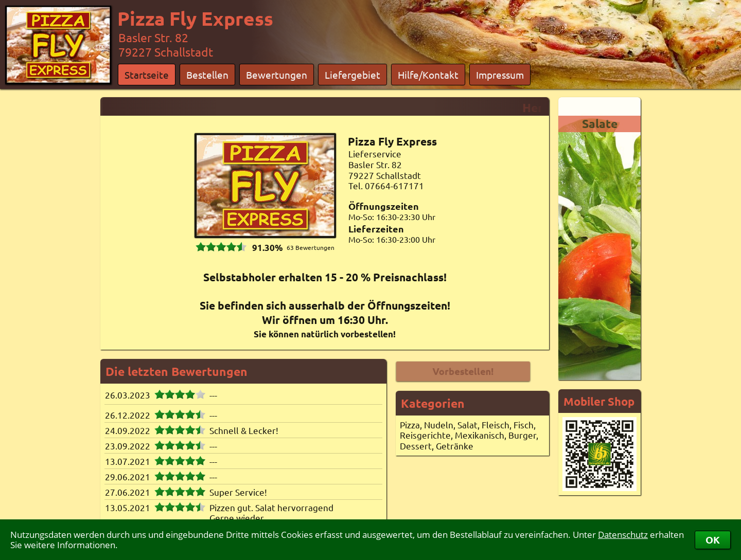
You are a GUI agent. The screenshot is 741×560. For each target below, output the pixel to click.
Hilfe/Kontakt (428, 75)
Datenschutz (623, 535)
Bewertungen (277, 75)
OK (713, 540)
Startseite (147, 75)
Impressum (500, 75)
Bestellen (207, 75)
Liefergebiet (352, 75)
